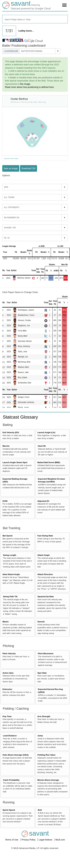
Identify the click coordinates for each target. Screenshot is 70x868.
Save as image (11, 168)
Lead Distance (10, 736)
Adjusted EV (43, 501)
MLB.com (60, 840)
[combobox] (35, 19)
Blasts (6, 622)
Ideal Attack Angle (11, 574)
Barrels (6, 446)
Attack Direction (45, 574)
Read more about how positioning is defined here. (30, 87)
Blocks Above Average (48, 780)
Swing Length (10, 555)
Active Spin (8, 673)
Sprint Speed (9, 810)
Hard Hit (42, 446)
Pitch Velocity (9, 653)
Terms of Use (12, 840)
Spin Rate (42, 673)
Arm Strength (44, 716)
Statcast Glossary (20, 417)
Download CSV (29, 168)
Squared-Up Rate (46, 596)
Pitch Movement (46, 653)
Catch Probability (11, 780)
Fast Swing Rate (45, 536)
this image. (25, 84)
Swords (41, 622)
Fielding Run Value (46, 755)
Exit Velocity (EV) (11, 432)
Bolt (40, 810)
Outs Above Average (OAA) (16, 755)
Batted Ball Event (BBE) (49, 462)
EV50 (5, 501)
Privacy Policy (29, 840)
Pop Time (7, 716)
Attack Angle (44, 555)
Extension (7, 689)
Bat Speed (8, 536)
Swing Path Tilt (10, 596)
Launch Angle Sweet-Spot (15, 462)
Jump (40, 736)
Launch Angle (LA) (46, 432)
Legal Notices (46, 840)
